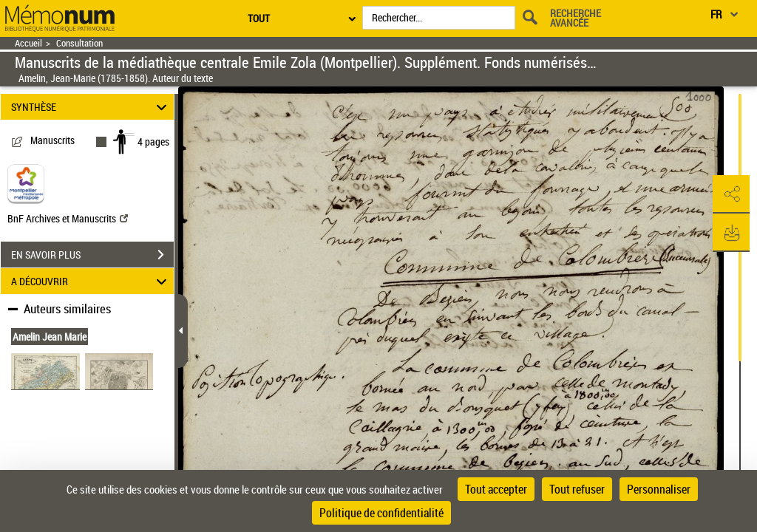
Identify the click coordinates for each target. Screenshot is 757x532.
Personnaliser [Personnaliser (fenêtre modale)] (659, 489)
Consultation (79, 43)
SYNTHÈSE (91, 107)
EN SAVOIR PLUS (92, 255)
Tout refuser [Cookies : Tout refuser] (577, 489)
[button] (731, 194)
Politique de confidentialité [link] (381, 513)
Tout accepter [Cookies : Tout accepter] (496, 489)
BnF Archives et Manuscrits (68, 218)
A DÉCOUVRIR (91, 281)
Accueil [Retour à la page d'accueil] (28, 43)
